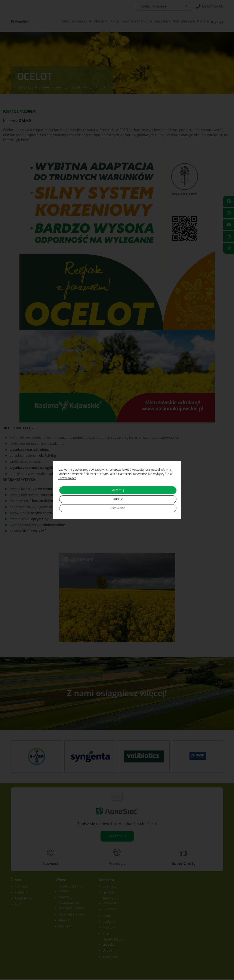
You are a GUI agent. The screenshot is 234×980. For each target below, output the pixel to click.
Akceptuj (118, 490)
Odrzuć (118, 499)
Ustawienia (118, 508)
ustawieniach (67, 478)
